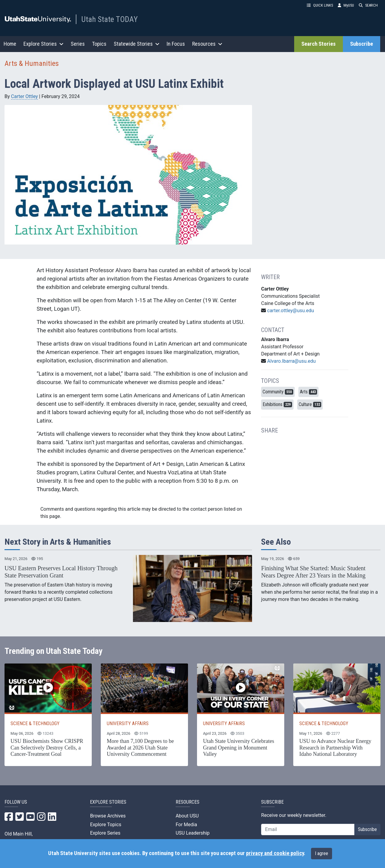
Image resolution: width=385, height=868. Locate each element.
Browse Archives (108, 816)
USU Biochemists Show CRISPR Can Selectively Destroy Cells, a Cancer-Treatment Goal (47, 748)
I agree (322, 853)
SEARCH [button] (368, 5)
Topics (99, 44)
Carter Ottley (25, 96)
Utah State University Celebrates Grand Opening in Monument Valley (239, 748)
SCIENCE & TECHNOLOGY (35, 723)
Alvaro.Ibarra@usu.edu (291, 361)
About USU (187, 816)
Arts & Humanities (32, 63)
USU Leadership (193, 833)
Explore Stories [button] (43, 44)
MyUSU (346, 5)
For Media (186, 825)
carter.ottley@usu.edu (291, 311)
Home (10, 44)
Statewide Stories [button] (137, 44)
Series (78, 44)
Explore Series (105, 833)
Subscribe (362, 44)
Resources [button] (207, 44)
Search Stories (319, 44)
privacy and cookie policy (275, 853)
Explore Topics (106, 825)
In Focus (176, 44)
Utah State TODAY (109, 19)
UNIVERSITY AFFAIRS (128, 723)
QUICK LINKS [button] (320, 5)
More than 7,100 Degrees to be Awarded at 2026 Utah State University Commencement (140, 748)
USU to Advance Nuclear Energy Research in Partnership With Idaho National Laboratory (335, 748)
